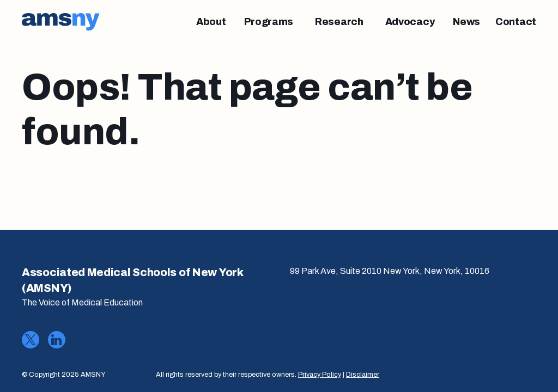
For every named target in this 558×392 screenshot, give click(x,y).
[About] (211, 22)
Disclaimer (363, 375)
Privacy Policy (320, 375)
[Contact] (516, 22)
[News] (466, 22)
